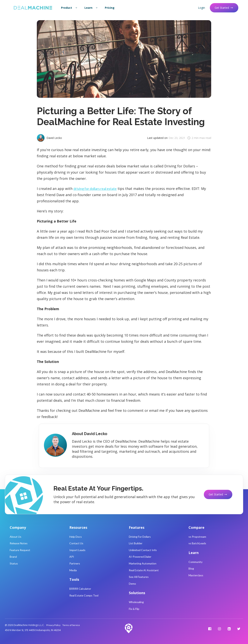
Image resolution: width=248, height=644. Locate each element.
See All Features (139, 577)
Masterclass (196, 575)
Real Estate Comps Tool (84, 595)
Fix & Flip (134, 609)
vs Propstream (197, 537)
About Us (15, 537)
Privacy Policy (53, 625)
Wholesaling (136, 602)
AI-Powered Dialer (140, 557)
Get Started (224, 8)
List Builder (136, 543)
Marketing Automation (143, 563)
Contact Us (76, 543)
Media (73, 570)
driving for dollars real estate (95, 189)
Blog (191, 568)
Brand (13, 557)
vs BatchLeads (197, 543)
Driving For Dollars (140, 537)
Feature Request (20, 550)
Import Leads (77, 550)
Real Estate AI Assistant (144, 570)
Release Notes (19, 543)
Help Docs (76, 537)
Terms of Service (71, 625)
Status (14, 563)
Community (195, 562)
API (72, 557)
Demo (132, 584)
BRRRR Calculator (80, 589)
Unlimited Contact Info (143, 550)
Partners (75, 563)
